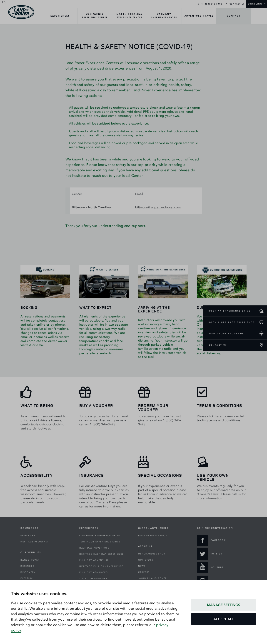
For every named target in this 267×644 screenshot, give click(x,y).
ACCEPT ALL (223, 619)
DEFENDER (27, 566)
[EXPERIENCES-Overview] (60, 16)
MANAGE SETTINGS (224, 605)
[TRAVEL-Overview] (199, 16)
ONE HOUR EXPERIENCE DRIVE (100, 536)
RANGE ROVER (30, 560)
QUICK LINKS (255, 4)
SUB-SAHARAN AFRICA (153, 536)
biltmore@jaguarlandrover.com (158, 207)
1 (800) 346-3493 (210, 4)
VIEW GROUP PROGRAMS (226, 334)
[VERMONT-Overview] (164, 16)
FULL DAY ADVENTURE (94, 560)
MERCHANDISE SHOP (152, 554)
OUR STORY (146, 560)
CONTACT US (235, 4)
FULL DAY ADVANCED (94, 572)
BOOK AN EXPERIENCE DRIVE (230, 311)
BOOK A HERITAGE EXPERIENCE (232, 322)
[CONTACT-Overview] (234, 16)
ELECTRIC (27, 578)
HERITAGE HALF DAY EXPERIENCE (101, 554)
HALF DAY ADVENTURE (94, 548)
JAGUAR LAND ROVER (153, 578)
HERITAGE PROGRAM (34, 542)
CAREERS (144, 572)
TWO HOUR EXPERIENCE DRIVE (100, 542)
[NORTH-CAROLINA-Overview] (130, 16)
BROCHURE (28, 536)
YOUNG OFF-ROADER (93, 579)
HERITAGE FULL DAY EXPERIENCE (101, 566)
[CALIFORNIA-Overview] (95, 16)
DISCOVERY (28, 572)
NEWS (142, 566)
